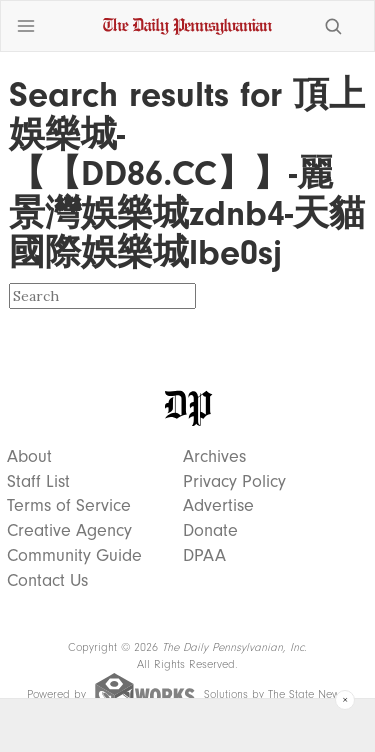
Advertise (218, 506)
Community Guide (74, 556)
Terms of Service (69, 506)
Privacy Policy (234, 482)
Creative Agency (69, 531)
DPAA (204, 556)
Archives (214, 457)
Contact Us (47, 581)
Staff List (38, 482)
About (29, 457)
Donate (210, 531)
